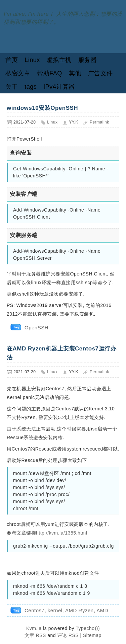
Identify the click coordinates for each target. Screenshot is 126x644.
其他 (75, 73)
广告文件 (100, 73)
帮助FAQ (50, 73)
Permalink (99, 122)
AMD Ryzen (79, 610)
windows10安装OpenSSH (42, 108)
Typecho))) (88, 628)
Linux (32, 60)
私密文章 (18, 73)
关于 (12, 87)
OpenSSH (36, 328)
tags (31, 87)
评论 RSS (68, 635)
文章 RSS (35, 635)
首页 (12, 60)
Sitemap (92, 635)
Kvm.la (35, 628)
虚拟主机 (59, 60)
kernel (55, 610)
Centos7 (34, 610)
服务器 (88, 60)
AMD (102, 610)
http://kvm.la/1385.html (61, 533)
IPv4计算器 (59, 87)
